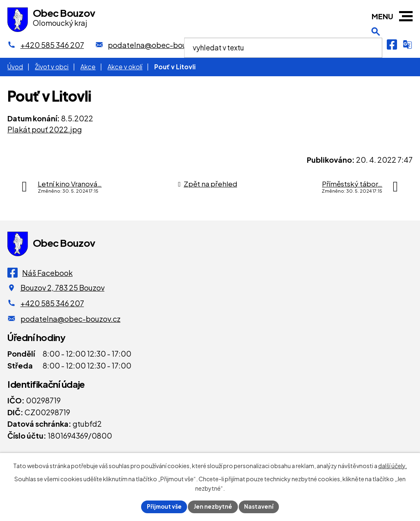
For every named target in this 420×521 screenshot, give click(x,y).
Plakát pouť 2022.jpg (45, 129)
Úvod (15, 67)
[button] (406, 16)
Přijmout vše (163, 506)
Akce (88, 67)
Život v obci (52, 67)
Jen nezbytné (213, 506)
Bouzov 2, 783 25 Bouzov (63, 288)
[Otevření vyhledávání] (376, 45)
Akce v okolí (125, 67)
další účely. (393, 465)
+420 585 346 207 (52, 303)
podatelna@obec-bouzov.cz (71, 319)
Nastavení (260, 506)
